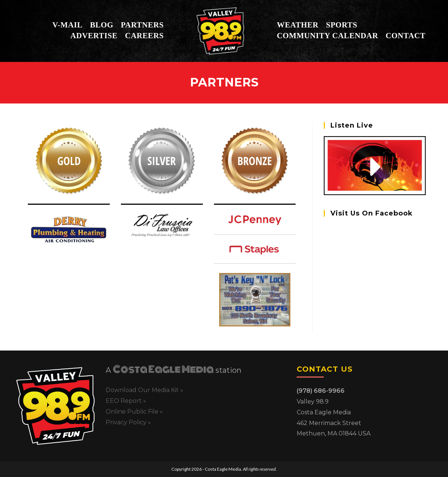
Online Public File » (134, 412)
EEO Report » (126, 401)
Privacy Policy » (128, 422)
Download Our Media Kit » (144, 390)
